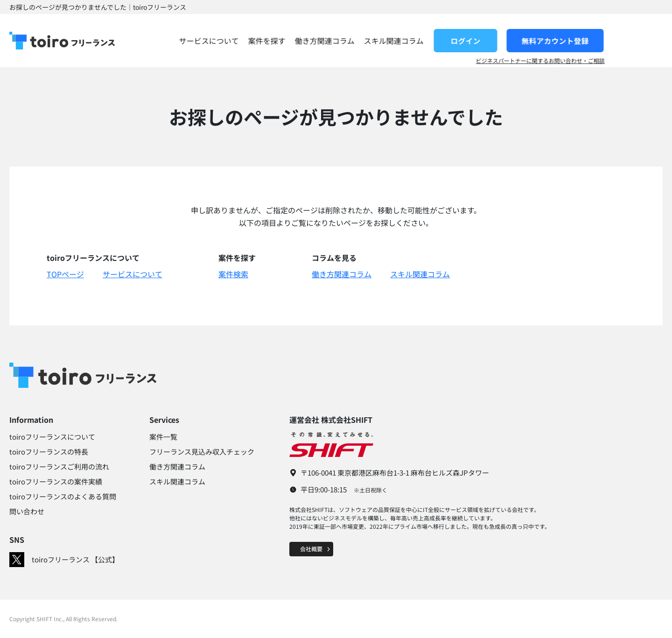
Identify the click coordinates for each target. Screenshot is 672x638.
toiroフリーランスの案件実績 (56, 481)
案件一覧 (163, 437)
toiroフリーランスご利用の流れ (59, 466)
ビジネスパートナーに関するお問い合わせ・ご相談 (598, 61)
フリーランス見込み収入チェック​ (202, 452)
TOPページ (65, 274)
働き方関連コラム (383, 41)
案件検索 (233, 274)
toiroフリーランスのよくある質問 (63, 496)
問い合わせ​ (27, 511)
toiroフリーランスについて (52, 437)
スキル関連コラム (452, 41)
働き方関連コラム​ (177, 466)
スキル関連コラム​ (177, 481)
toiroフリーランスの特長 (49, 452)
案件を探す (325, 41)
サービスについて (267, 41)
